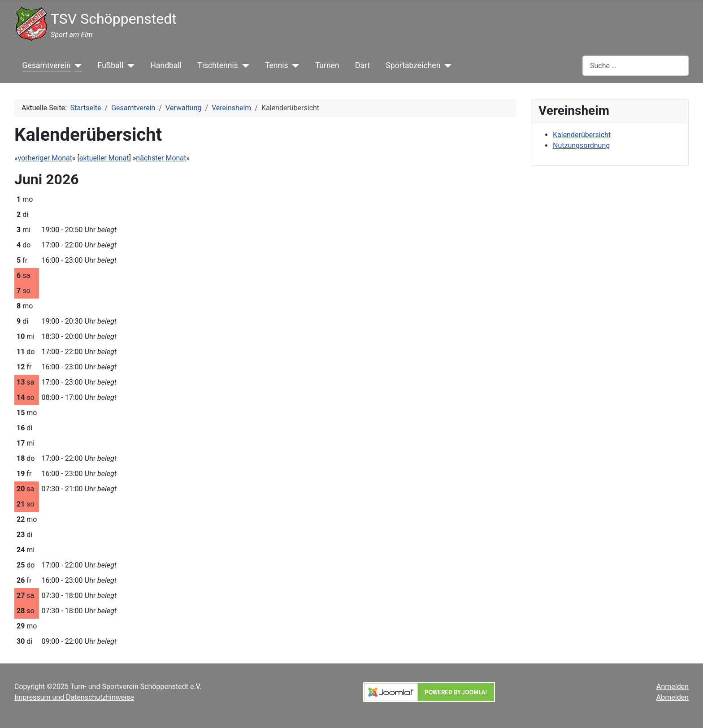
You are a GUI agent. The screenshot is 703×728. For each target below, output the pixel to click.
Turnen (327, 65)
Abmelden (673, 697)
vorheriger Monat (45, 158)
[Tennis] (294, 65)
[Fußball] (129, 65)
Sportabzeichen (413, 65)
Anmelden (673, 687)
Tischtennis (218, 65)
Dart (362, 65)
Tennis (277, 65)
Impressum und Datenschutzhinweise (74, 697)
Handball (166, 65)
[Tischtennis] (244, 65)
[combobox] (636, 66)
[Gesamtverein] (76, 65)
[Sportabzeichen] (446, 65)
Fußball (111, 65)
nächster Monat (161, 158)
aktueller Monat (104, 158)
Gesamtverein (47, 65)
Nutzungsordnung (581, 145)
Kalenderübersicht (582, 135)
